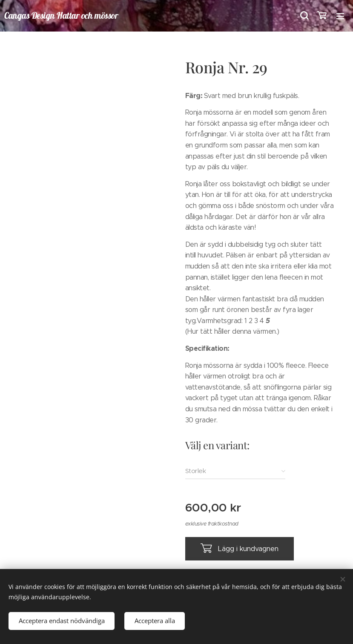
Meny (340, 16)
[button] (304, 16)
